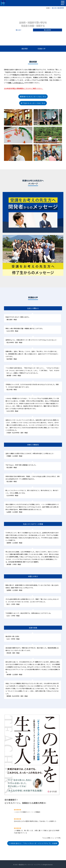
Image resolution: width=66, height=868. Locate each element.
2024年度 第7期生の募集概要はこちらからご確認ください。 (24, 88)
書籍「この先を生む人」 (16, 83)
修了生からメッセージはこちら (33, 103)
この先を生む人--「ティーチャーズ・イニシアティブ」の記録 (33, 843)
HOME (48, 8)
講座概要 (25, 49)
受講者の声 (41, 49)
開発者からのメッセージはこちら (33, 97)
